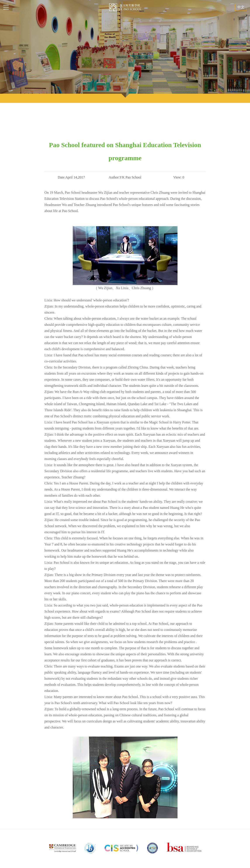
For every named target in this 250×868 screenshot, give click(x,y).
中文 (241, 7)
